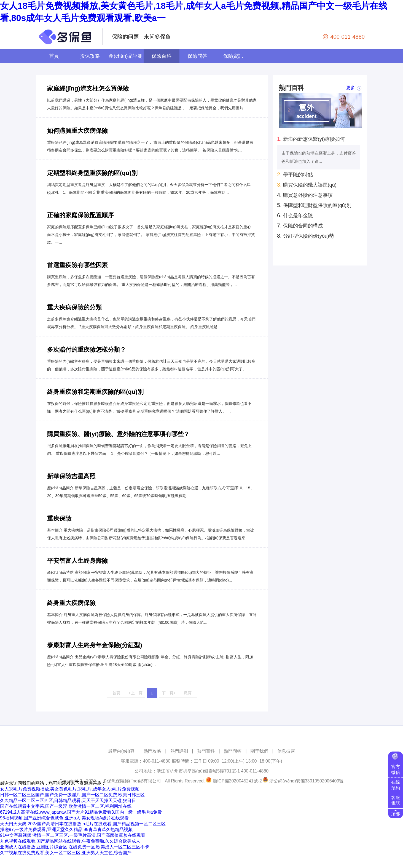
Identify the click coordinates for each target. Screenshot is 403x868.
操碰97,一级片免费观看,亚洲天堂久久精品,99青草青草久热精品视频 (66, 829)
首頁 (54, 56)
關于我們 (259, 751)
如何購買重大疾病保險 (77, 131)
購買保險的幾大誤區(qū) (307, 185)
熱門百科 (206, 751)
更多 (351, 88)
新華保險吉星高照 (71, 476)
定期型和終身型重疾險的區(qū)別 (92, 173)
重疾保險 (59, 518)
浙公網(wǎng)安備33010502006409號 (307, 781)
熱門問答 (233, 751)
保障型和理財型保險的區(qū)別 (314, 205)
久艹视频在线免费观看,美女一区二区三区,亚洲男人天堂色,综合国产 (66, 853)
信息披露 (286, 751)
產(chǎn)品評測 (126, 56)
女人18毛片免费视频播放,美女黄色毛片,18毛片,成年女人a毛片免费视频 (70, 789)
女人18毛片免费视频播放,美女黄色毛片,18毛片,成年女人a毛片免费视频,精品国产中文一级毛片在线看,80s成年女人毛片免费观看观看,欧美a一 (194, 12)
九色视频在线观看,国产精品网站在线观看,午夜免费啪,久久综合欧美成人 (70, 841)
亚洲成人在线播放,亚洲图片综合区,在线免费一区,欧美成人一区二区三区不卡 (75, 847)
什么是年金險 (295, 215)
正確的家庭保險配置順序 (80, 215)
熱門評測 (179, 751)
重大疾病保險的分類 (74, 307)
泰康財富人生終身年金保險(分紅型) (95, 645)
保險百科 (162, 56)
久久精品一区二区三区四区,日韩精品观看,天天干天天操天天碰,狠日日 (68, 801)
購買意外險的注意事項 (305, 195)
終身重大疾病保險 (71, 603)
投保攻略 (90, 56)
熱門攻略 (152, 751)
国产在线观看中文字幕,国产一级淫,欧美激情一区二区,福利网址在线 (66, 806)
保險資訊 (233, 56)
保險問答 (197, 56)
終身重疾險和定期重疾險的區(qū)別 (95, 392)
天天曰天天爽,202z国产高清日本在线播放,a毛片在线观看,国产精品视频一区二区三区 (83, 824)
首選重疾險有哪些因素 (77, 265)
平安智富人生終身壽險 (77, 561)
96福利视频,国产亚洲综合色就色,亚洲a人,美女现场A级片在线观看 (64, 818)
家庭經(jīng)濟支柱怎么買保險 (88, 88)
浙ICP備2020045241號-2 (237, 781)
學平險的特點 (295, 174)
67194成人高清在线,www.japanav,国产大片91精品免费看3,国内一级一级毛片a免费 (81, 812)
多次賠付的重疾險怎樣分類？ (87, 350)
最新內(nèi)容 (121, 751)
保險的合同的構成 (300, 225)
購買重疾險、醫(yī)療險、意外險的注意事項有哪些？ (118, 434)
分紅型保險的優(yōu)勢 (306, 236)
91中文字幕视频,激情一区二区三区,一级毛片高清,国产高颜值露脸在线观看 (73, 835)
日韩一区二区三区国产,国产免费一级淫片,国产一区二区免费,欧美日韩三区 (72, 795)
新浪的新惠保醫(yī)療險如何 (311, 139)
